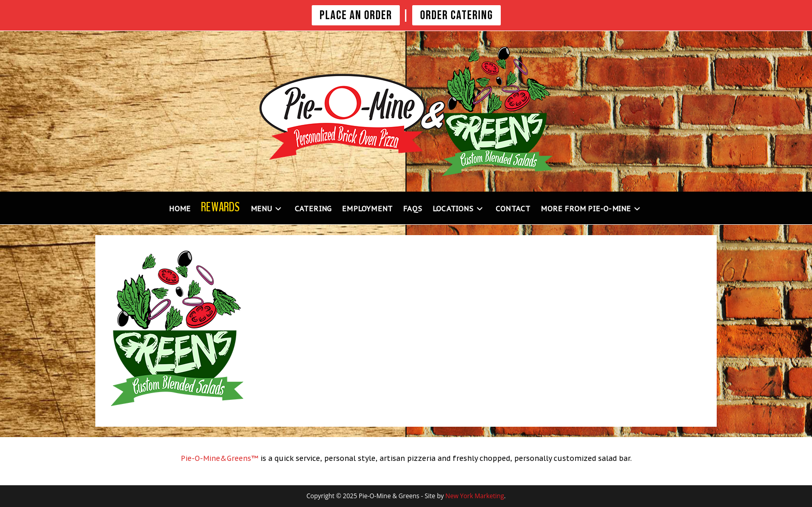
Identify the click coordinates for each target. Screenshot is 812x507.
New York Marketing (475, 496)
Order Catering (456, 15)
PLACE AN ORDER (356, 15)
